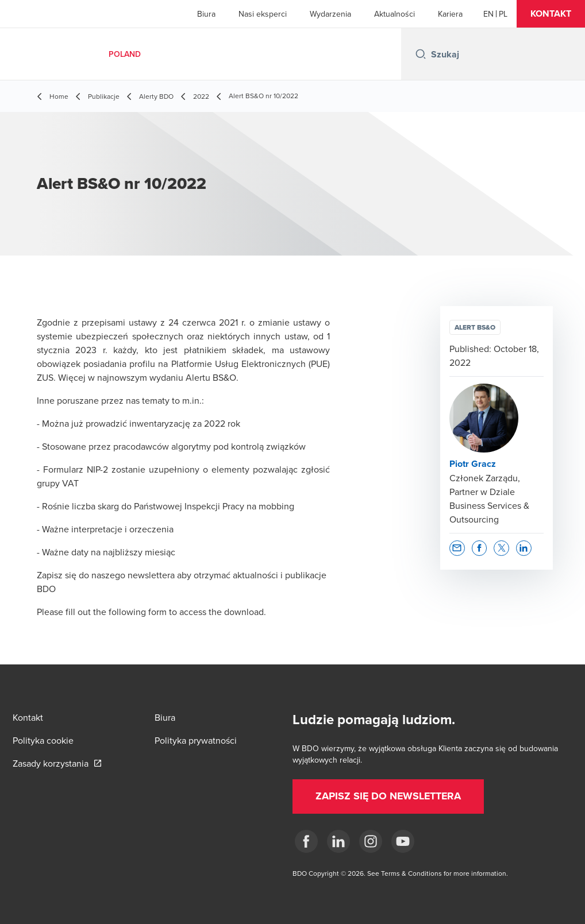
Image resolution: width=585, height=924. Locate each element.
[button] (551, 14)
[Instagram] (371, 841)
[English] (488, 14)
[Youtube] (403, 841)
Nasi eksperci (263, 14)
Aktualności (395, 14)
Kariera (450, 14)
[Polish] (503, 14)
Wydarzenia (330, 14)
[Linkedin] (338, 841)
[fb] (306, 841)
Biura (206, 14)
